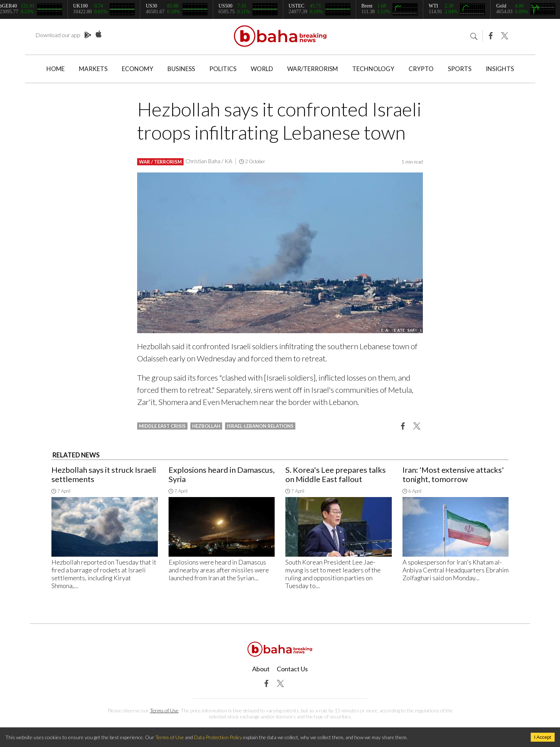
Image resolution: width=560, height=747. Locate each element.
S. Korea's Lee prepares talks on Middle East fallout (336, 474)
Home (56, 69)
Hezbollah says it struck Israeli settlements (104, 474)
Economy (137, 69)
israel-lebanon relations (260, 426)
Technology (373, 69)
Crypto (421, 69)
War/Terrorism (312, 69)
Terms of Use (164, 710)
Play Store (88, 35)
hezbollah (206, 426)
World (262, 69)
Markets (93, 69)
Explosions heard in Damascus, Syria (222, 474)
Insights (500, 69)
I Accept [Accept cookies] (543, 737)
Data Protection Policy (218, 737)
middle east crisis (162, 426)
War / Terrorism (160, 162)
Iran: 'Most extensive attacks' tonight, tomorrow (453, 474)
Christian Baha (203, 161)
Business (181, 69)
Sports (460, 69)
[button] (403, 426)
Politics (223, 69)
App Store (99, 34)
